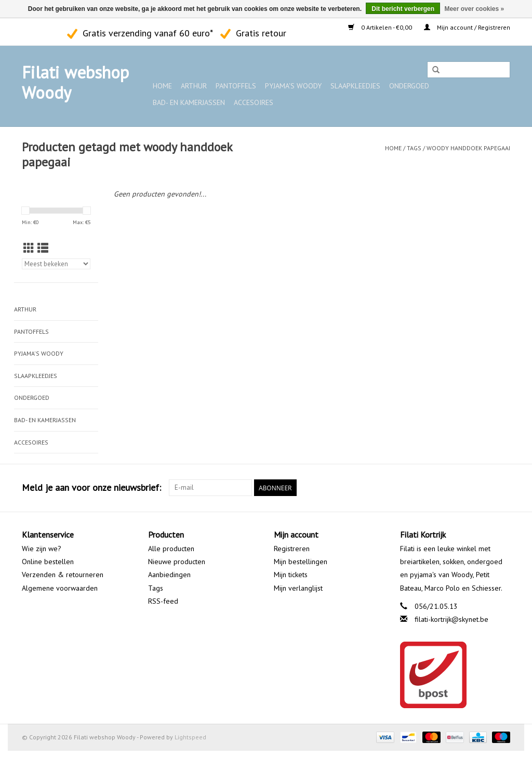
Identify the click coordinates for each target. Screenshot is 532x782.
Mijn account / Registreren (467, 27)
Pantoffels (236, 86)
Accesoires (254, 102)
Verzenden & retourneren (63, 575)
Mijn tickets (291, 575)
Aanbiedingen (169, 575)
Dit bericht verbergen (403, 9)
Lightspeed (190, 737)
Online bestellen (48, 562)
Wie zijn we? (42, 549)
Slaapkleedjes (355, 86)
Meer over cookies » (474, 9)
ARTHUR (194, 86)
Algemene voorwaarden (60, 588)
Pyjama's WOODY (293, 86)
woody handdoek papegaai (468, 148)
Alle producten (171, 549)
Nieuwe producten (177, 562)
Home (162, 86)
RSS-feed (163, 601)
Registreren (292, 549)
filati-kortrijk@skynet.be (451, 619)
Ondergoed (409, 86)
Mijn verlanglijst (298, 588)
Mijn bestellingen (301, 562)
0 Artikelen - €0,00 (381, 27)
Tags (414, 148)
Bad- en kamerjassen (189, 102)
